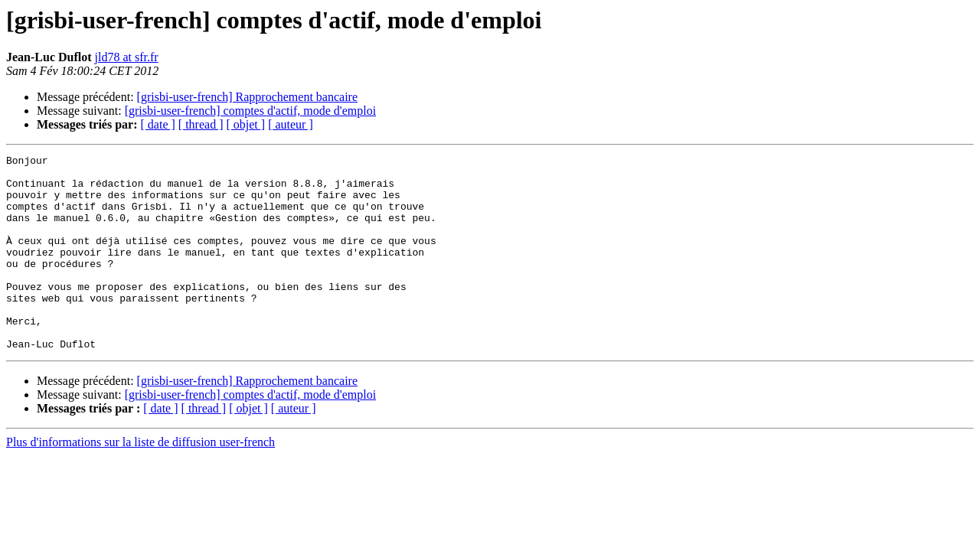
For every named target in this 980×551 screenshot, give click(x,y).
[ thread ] (201, 124)
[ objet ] (245, 124)
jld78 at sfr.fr (127, 57)
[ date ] (158, 124)
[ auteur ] (291, 124)
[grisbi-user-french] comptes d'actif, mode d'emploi (250, 111)
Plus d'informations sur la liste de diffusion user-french (140, 481)
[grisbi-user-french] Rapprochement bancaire (247, 97)
